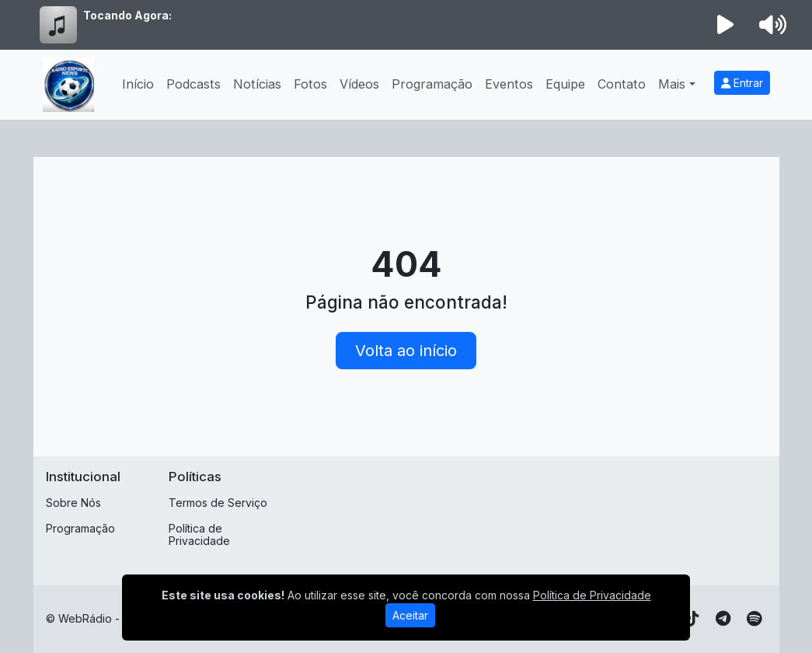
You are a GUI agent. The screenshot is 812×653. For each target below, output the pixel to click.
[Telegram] (723, 619)
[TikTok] (692, 619)
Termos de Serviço (218, 503)
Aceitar (410, 615)
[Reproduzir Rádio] (725, 25)
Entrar (742, 83)
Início (138, 84)
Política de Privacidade (199, 535)
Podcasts (193, 84)
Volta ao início (406, 351)
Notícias (257, 84)
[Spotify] (754, 619)
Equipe (565, 84)
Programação (432, 84)
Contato (622, 84)
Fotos (310, 84)
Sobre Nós (73, 503)
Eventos (509, 84)
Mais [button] (672, 84)
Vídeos (359, 84)
